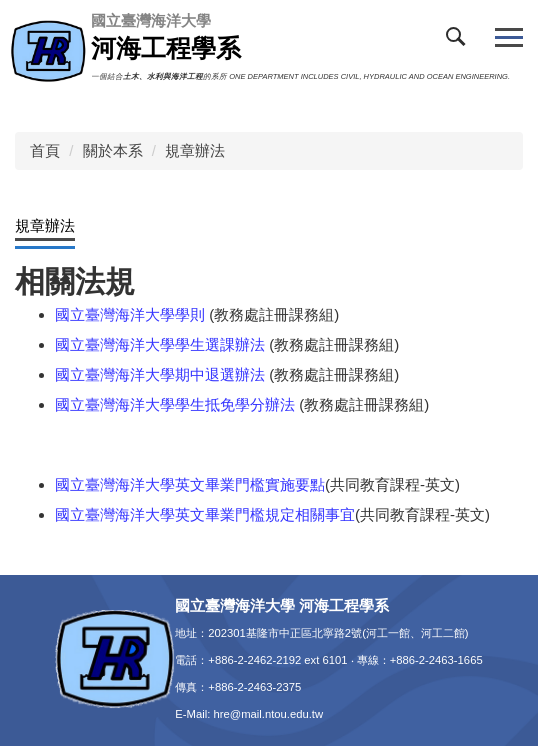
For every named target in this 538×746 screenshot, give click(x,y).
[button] (460, 41)
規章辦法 (195, 150)
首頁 (45, 150)
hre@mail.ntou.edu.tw (268, 714)
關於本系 (113, 150)
